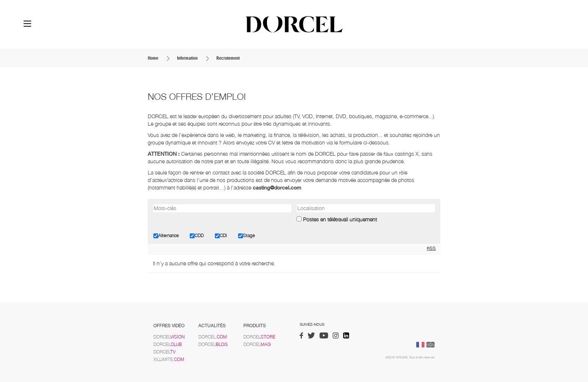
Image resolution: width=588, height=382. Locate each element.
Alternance (166, 236)
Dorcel (169, 337)
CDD (197, 236)
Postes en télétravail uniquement (340, 219)
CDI (221, 236)
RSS (431, 248)
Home (153, 58)
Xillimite (169, 359)
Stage (246, 236)
